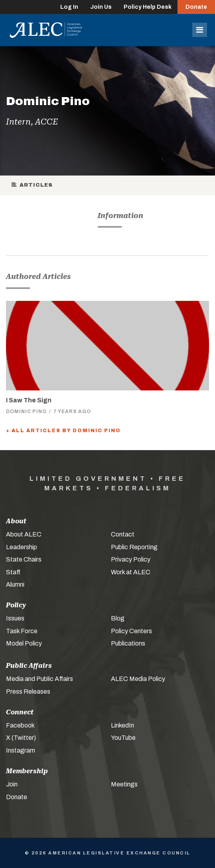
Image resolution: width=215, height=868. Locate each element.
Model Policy (24, 643)
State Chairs (24, 559)
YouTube (123, 738)
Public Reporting (134, 547)
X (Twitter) (21, 738)
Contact (123, 534)
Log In (69, 7)
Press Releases (28, 691)
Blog (118, 618)
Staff (13, 572)
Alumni (15, 584)
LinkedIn (122, 725)
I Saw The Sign (29, 400)
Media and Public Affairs (39, 679)
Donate (196, 7)
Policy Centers (131, 631)
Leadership (22, 547)
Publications (128, 643)
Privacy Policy (131, 559)
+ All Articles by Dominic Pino (63, 431)
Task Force (22, 631)
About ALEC (24, 534)
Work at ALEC (131, 572)
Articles (33, 185)
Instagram (21, 750)
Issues (15, 618)
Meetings (124, 784)
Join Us (101, 7)
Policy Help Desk (148, 7)
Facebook (20, 725)
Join (12, 784)
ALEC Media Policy (138, 679)
